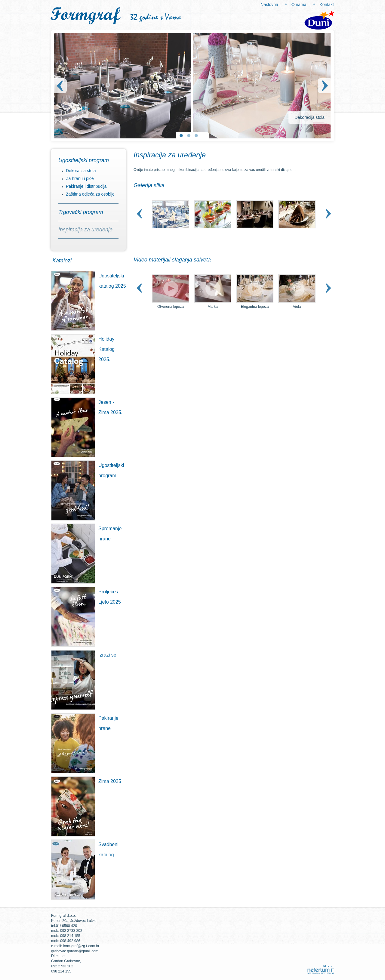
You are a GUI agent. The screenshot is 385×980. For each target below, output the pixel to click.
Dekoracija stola (81, 171)
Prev (59, 86)
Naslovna (269, 5)
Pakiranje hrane (85, 723)
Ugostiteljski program (84, 160)
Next (325, 86)
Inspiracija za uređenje (85, 230)
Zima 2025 (86, 781)
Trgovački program (81, 212)
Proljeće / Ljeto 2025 (86, 597)
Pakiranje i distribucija (86, 186)
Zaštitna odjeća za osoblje (90, 194)
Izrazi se (84, 655)
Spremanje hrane (86, 534)
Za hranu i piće (80, 178)
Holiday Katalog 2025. (83, 349)
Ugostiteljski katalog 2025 (88, 281)
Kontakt (327, 5)
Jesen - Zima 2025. (87, 407)
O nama (299, 5)
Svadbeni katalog (85, 850)
